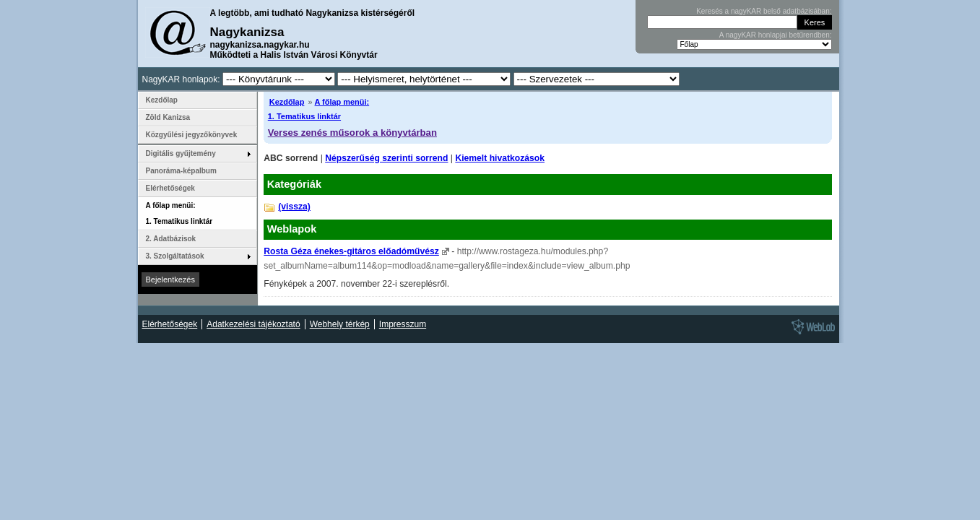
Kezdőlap (287, 102)
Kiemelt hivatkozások (500, 158)
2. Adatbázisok (171, 239)
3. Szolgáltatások (175, 256)
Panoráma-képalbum (181, 171)
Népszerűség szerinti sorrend (386, 158)
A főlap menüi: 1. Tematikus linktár (179, 213)
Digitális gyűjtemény (181, 153)
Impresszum (403, 324)
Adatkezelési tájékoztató (253, 324)
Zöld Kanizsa (168, 117)
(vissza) (294, 207)
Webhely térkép (340, 324)
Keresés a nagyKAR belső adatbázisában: (764, 11)
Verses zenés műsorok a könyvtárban (352, 133)
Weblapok (292, 229)
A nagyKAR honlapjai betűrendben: (776, 35)
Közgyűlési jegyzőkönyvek (192, 135)
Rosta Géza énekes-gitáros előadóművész (351, 251)
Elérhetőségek (170, 188)
